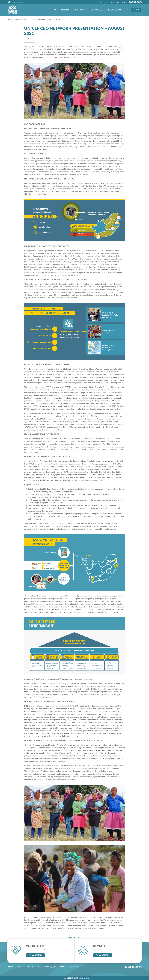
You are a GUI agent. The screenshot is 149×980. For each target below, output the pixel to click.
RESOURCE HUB (114, 10)
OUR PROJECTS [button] (80, 10)
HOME (56, 10)
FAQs (124, 2)
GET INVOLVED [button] (97, 10)
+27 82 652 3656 (17, 2)
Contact (115, 2)
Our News (18, 19)
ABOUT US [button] (65, 10)
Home (10, 19)
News (103, 2)
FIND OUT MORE (35, 955)
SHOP (136, 10)
